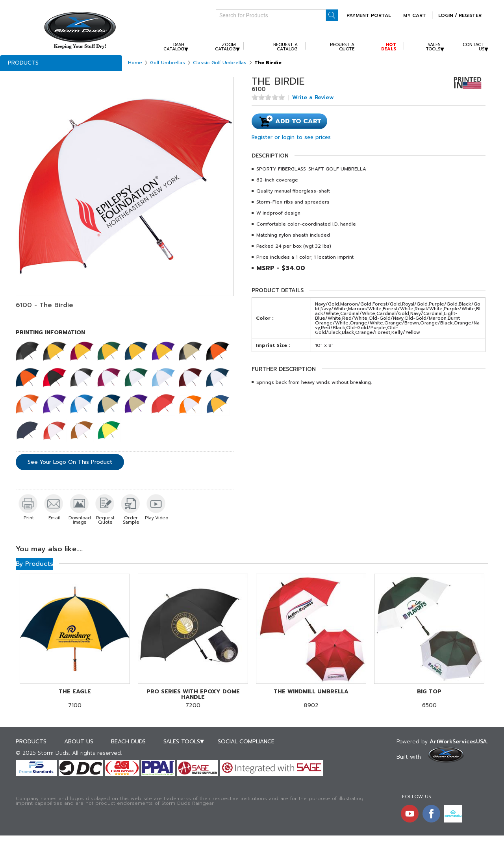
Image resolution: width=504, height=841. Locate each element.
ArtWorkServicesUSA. (459, 742)
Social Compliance (246, 742)
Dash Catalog (174, 47)
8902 (311, 699)
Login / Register (460, 15)
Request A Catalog (285, 47)
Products (23, 63)
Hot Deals (389, 47)
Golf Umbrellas (168, 63)
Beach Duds (128, 742)
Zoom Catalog (225, 47)
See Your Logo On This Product (70, 462)
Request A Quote (342, 47)
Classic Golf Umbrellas (220, 63)
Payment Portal (369, 15)
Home (135, 63)
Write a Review (313, 98)
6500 (429, 699)
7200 (193, 699)
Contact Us (473, 47)
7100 (75, 699)
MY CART (415, 15)
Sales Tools (433, 47)
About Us (79, 742)
